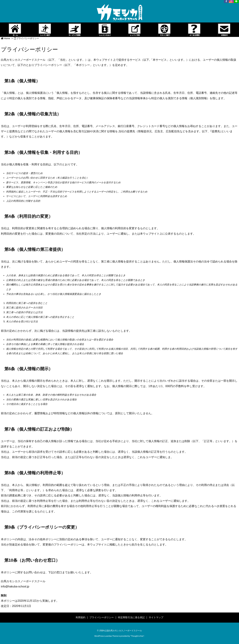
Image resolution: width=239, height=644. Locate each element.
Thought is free (137, 636)
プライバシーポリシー (28, 38)
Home (7, 38)
